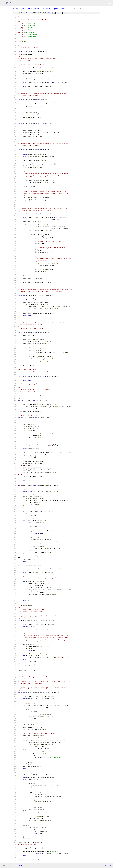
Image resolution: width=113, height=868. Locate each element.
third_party (22, 9)
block (70, 9)
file (49, 13)
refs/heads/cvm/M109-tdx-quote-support (49, 9)
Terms (20, 865)
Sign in (109, 3)
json (110, 865)
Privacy (15, 865)
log (54, 13)
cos (15, 9)
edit (64, 13)
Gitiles (11, 865)
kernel (30, 9)
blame (59, 13)
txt (106, 865)
